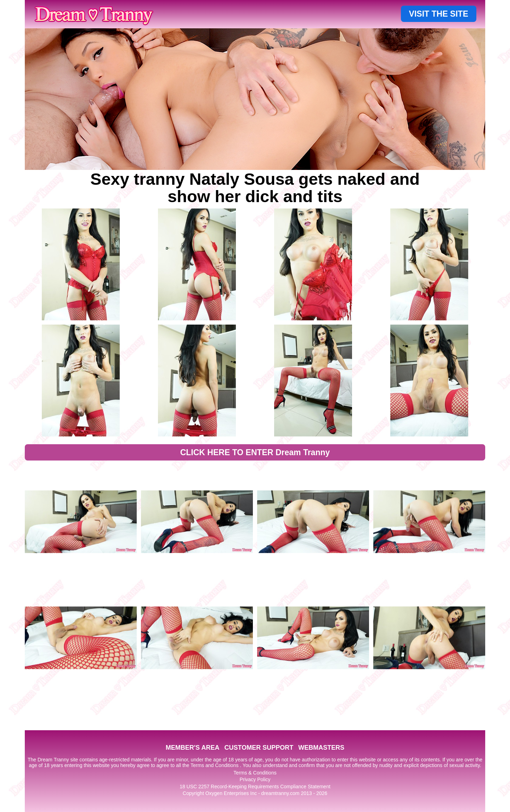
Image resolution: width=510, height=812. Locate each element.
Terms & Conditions (255, 773)
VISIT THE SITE (439, 14)
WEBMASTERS (321, 748)
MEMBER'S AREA (193, 748)
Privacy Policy (255, 779)
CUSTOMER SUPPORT (259, 748)
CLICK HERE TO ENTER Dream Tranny (255, 452)
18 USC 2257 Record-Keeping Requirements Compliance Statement (255, 787)
